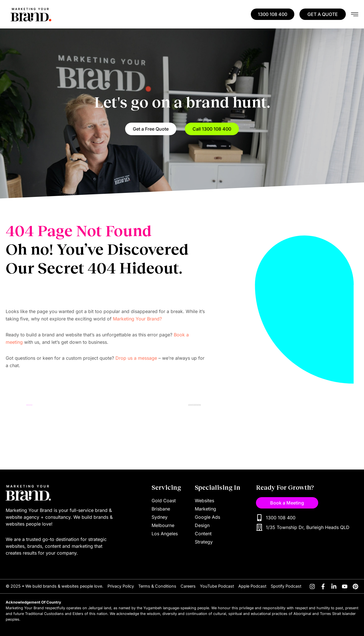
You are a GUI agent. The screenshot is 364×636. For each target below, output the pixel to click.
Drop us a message (136, 385)
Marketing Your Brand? (137, 346)
